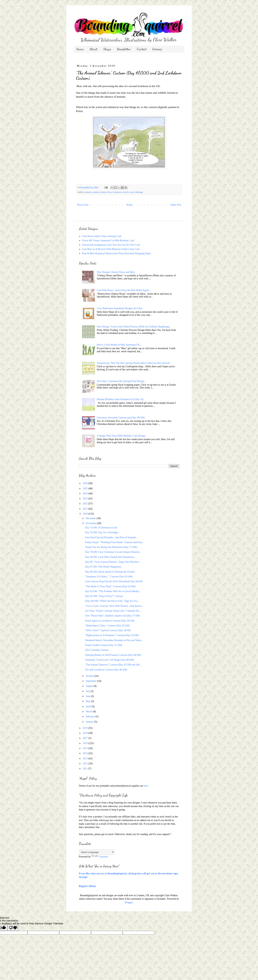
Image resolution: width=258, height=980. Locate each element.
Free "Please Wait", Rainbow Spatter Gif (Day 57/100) (113, 616)
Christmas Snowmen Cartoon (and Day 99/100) (121, 418)
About (93, 49)
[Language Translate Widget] (97, 852)
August (90, 686)
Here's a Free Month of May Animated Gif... (119, 345)
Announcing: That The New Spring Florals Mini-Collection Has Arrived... (134, 363)
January (90, 722)
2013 (86, 759)
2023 (86, 499)
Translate (100, 857)
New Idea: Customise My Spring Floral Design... (121, 381)
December (91, 518)
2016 (86, 743)
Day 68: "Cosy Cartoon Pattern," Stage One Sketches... (113, 562)
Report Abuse (87, 886)
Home (80, 49)
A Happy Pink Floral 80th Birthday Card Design (121, 436)
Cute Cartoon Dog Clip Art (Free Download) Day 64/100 (114, 581)
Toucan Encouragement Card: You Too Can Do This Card (111, 245)
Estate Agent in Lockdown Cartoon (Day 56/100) (110, 621)
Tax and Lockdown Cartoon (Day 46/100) (106, 670)
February (90, 717)
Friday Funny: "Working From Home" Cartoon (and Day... (114, 542)
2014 (86, 753)
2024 (86, 493)
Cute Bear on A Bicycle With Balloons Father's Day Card (111, 249)
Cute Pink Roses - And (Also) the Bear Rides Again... (124, 290)
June (88, 696)
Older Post (176, 205)
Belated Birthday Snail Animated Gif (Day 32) (120, 399)
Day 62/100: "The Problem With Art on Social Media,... (113, 591)
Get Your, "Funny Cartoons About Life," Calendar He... (113, 611)
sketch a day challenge (133, 192)
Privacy (157, 49)
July (88, 691)
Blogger (129, 902)
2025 (86, 488)
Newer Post (83, 205)
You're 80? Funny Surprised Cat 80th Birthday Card (108, 241)
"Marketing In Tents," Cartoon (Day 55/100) (107, 626)
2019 (86, 728)
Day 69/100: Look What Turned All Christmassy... (110, 557)
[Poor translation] (13, 928)
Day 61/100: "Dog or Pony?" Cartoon (104, 596)
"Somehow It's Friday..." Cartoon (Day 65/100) (109, 577)
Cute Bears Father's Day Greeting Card (102, 236)
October (90, 676)
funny (103, 192)
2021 (86, 509)
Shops (107, 49)
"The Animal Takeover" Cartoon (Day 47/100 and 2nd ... (114, 665)
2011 (86, 769)
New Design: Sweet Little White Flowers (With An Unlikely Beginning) (133, 327)
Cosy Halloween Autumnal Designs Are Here (120, 308)
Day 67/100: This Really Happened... (104, 567)
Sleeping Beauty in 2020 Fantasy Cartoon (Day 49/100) (113, 655)
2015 (86, 748)
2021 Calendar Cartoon (97, 650)
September (91, 681)
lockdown (117, 192)
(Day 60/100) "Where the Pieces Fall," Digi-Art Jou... (112, 601)
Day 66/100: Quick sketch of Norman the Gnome (110, 572)
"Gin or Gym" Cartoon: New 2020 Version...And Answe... (114, 606)
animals (88, 192)
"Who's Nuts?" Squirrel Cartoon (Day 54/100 (108, 630)
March (89, 711)
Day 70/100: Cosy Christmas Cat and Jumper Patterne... (113, 552)
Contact (141, 49)
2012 (86, 764)
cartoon (96, 192)
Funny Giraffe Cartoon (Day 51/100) (104, 645)
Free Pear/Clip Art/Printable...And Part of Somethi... (111, 537)
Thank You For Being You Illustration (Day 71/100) (111, 547)
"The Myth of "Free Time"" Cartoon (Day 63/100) (110, 586)
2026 (86, 483)
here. (146, 786)
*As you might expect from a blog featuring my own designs (109, 803)
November (91, 523)
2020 (86, 514)
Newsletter (124, 49)
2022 (86, 504)
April (89, 706)
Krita (109, 192)
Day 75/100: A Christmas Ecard (101, 528)
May (88, 701)
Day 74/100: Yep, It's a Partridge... (102, 532)
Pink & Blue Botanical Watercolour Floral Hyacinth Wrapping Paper (117, 253)
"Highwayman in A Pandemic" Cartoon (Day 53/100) (112, 635)
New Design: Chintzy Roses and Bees (116, 272)
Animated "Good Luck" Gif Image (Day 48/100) (110, 660)
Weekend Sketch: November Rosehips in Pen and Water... (114, 640)
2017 (86, 738)
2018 (86, 733)
